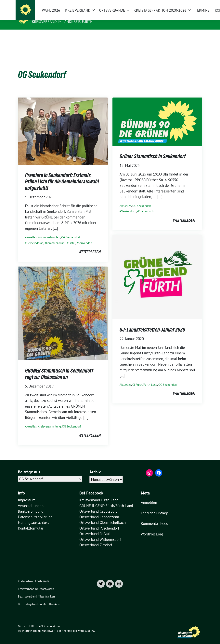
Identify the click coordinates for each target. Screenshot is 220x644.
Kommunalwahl (56, 237)
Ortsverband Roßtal (95, 528)
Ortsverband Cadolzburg (98, 505)
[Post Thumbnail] (63, 125)
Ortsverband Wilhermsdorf (100, 533)
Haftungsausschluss (33, 516)
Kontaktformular (31, 522)
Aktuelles (31, 231)
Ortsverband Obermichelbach (103, 516)
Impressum (27, 494)
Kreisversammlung (49, 420)
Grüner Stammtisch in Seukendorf (153, 150)
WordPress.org (152, 528)
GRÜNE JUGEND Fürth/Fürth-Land (106, 500)
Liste (72, 237)
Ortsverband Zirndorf (96, 539)
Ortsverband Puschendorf (99, 522)
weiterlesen (90, 246)
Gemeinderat (35, 237)
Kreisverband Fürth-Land (99, 494)
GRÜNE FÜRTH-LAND (51, 16)
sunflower (48, 625)
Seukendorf (85, 237)
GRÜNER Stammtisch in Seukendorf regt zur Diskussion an (59, 368)
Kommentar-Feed (155, 517)
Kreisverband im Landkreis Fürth (62, 22)
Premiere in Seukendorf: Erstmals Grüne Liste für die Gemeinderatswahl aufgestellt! (62, 175)
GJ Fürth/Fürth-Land (145, 379)
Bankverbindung (31, 505)
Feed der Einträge (155, 507)
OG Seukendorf (71, 231)
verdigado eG (86, 625)
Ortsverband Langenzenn (99, 511)
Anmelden (149, 496)
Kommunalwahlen (49, 231)
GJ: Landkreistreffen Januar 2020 (152, 323)
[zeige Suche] (195, 4)
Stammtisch (146, 205)
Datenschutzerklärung (35, 511)
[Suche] (190, 4)
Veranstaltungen (31, 500)
